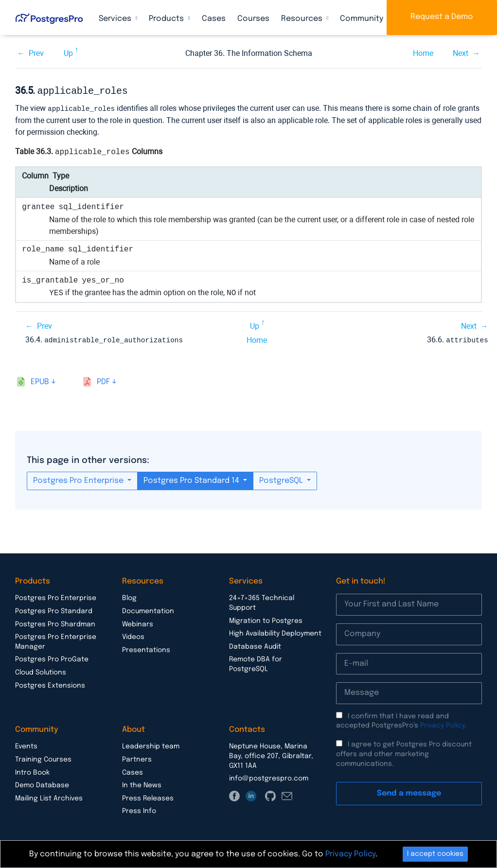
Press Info (139, 809)
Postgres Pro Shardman (55, 622)
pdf (103, 380)
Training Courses (43, 758)
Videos (133, 635)
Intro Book (32, 771)
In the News (142, 783)
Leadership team (151, 744)
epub (40, 380)
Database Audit (255, 645)
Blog (129, 596)
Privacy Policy (442, 724)
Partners (137, 758)
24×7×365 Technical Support (262, 601)
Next (461, 53)
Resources (303, 19)
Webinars (138, 622)
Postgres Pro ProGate (52, 657)
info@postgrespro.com (269, 777)
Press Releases (148, 797)
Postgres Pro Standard (54, 609)
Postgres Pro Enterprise (79, 479)
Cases (214, 19)
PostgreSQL (282, 479)
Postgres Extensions (50, 684)
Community (363, 19)
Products (167, 19)
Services (116, 19)
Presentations (146, 648)
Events (26, 744)
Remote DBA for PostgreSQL (256, 662)
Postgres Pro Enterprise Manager (56, 640)
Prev (36, 53)
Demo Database (42, 783)
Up (68, 53)
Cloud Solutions (41, 671)
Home (423, 53)
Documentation (148, 609)
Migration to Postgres (266, 619)
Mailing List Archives (49, 797)
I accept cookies (435, 854)
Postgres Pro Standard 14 (192, 479)
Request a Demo (442, 17)
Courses (253, 19)
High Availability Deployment (275, 632)
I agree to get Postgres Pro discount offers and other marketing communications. (404, 752)
